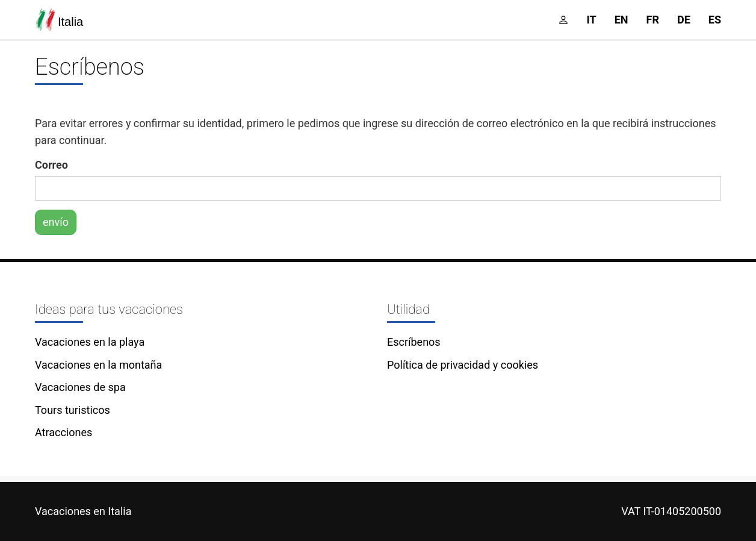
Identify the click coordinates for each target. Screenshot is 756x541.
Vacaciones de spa (80, 387)
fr (653, 20)
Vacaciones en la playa (90, 342)
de (684, 20)
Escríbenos (414, 342)
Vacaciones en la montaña (98, 365)
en (621, 20)
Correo (51, 165)
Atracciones (64, 432)
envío (56, 222)
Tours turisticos (73, 410)
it (592, 20)
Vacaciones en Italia (83, 511)
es (715, 20)
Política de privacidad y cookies (463, 365)
